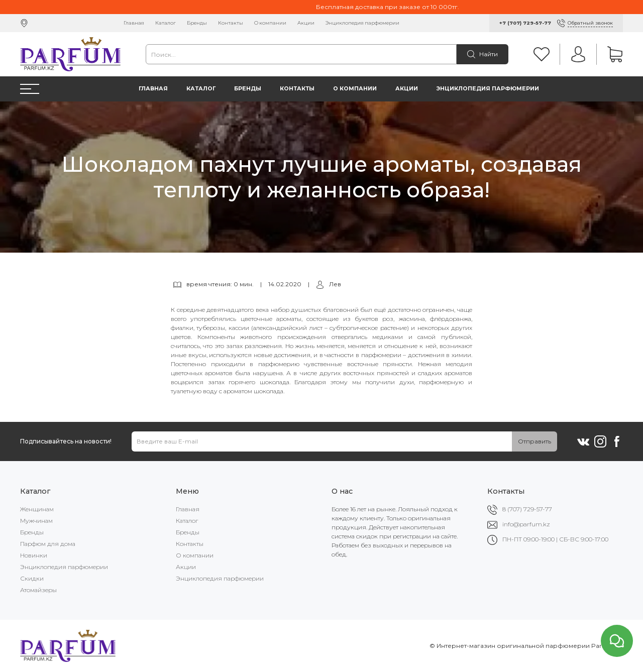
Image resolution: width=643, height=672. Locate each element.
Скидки (32, 578)
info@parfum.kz (526, 524)
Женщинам (37, 509)
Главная (134, 23)
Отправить (534, 441)
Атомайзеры (38, 590)
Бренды (197, 23)
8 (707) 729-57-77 (527, 509)
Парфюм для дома (48, 544)
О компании (270, 23)
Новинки (34, 555)
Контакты (231, 23)
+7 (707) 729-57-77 (525, 23)
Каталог (166, 23)
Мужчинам (36, 521)
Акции (306, 23)
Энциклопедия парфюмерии (362, 23)
